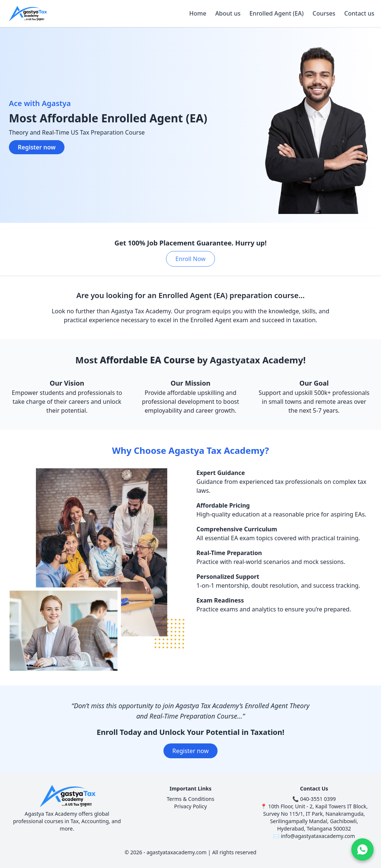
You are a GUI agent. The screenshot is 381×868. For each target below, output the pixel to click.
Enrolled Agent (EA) (276, 13)
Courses (324, 13)
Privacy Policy (190, 806)
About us (228, 13)
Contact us (359, 13)
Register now (37, 147)
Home (198, 13)
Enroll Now (190, 259)
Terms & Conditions (191, 799)
